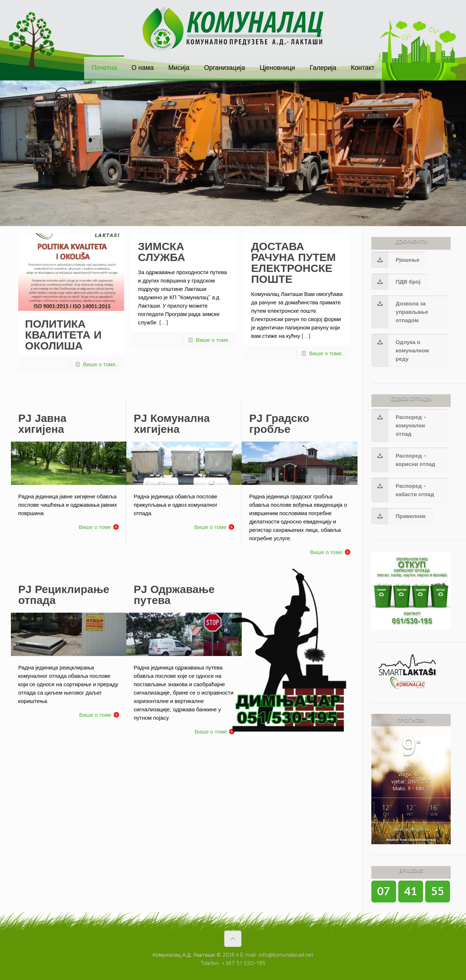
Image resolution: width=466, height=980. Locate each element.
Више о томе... (101, 364)
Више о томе (95, 527)
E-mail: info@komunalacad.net (277, 955)
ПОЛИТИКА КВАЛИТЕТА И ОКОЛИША (63, 334)
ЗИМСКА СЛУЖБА (162, 251)
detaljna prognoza (411, 829)
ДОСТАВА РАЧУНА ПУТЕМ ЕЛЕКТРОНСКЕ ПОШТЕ (293, 262)
